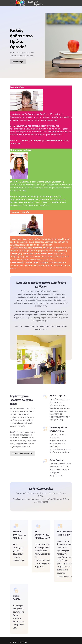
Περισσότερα (18, 62)
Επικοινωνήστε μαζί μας (22, 453)
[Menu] (11, 3)
